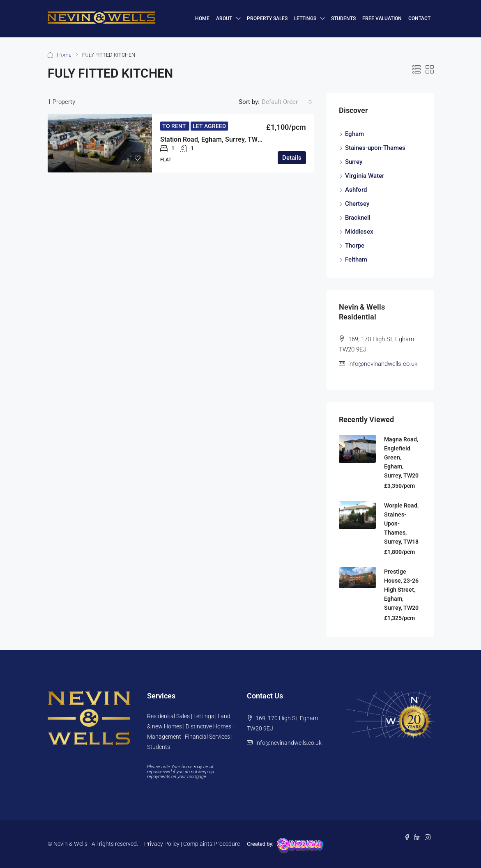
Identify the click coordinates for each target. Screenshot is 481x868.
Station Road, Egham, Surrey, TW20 (213, 139)
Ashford (356, 190)
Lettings (305, 18)
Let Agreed (209, 126)
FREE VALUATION (382, 18)
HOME (202, 18)
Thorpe (355, 246)
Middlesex (359, 232)
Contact (419, 18)
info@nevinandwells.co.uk (383, 364)
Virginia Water (365, 176)
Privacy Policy (162, 844)
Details (292, 158)
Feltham (356, 259)
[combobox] (287, 102)
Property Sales (267, 18)
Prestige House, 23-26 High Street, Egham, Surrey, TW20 (401, 590)
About (224, 18)
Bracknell (358, 218)
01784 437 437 (70, 55)
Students (343, 18)
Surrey (354, 162)
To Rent (175, 126)
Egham (354, 134)
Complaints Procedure (212, 844)
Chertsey (357, 204)
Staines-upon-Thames (375, 148)
